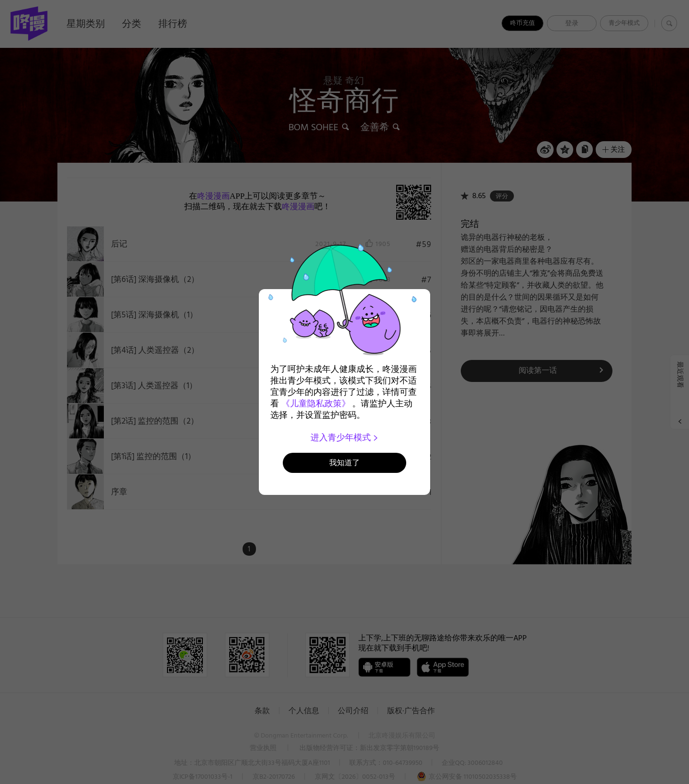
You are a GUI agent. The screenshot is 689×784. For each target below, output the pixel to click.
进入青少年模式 (345, 437)
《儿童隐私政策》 (316, 403)
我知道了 (344, 463)
